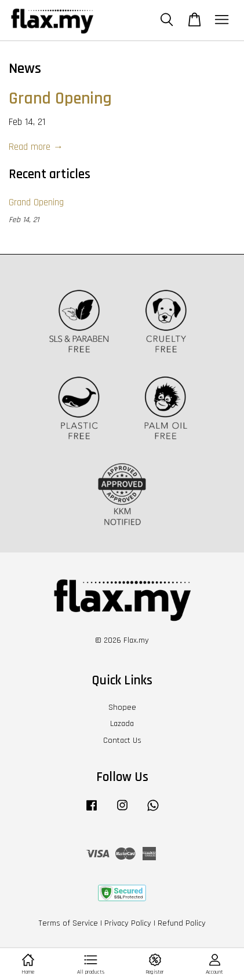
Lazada (122, 724)
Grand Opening (60, 99)
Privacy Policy (128, 923)
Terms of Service (68, 923)
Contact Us (122, 740)
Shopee (122, 708)
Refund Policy (182, 923)
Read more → (36, 147)
